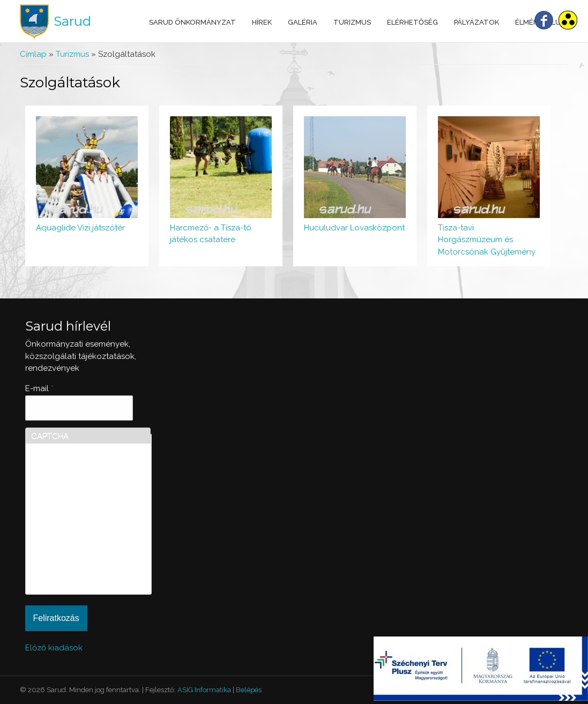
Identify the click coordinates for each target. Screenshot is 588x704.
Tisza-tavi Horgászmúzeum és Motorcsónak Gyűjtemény (487, 240)
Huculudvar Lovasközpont (354, 228)
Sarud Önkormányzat (192, 22)
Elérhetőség (412, 22)
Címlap (33, 54)
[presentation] (75, 550)
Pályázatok (477, 22)
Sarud (72, 21)
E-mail (39, 388)
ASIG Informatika (204, 690)
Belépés (249, 690)
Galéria (303, 22)
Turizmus (352, 22)
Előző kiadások (54, 648)
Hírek (262, 22)
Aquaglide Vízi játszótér (80, 228)
